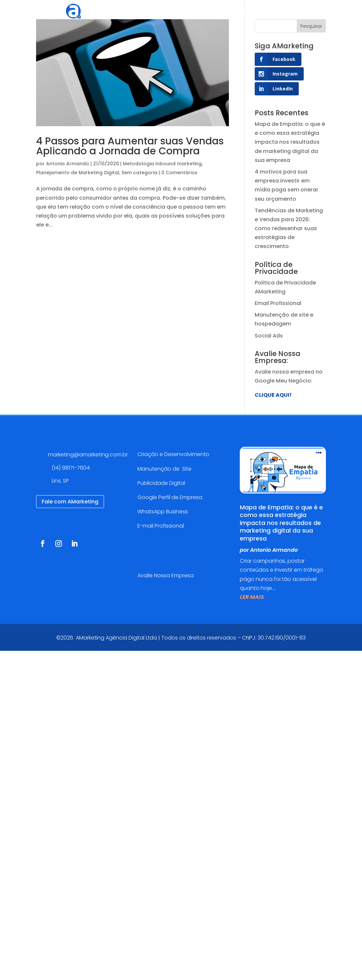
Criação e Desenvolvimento (173, 454)
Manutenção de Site (164, 469)
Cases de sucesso (226, 15)
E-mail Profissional (161, 526)
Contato (328, 15)
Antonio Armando (68, 164)
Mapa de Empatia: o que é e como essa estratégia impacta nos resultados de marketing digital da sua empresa (290, 142)
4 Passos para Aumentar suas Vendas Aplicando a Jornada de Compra (130, 146)
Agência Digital (131, 15)
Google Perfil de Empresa (170, 497)
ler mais (252, 597)
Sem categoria (139, 173)
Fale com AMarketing (70, 502)
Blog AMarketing (284, 15)
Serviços (173, 15)
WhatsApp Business (163, 512)
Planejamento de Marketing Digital (78, 173)
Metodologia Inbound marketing (162, 164)
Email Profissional (278, 303)
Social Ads (269, 336)
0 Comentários (179, 173)
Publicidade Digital (161, 483)
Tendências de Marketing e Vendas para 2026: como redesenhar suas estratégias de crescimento (289, 229)
